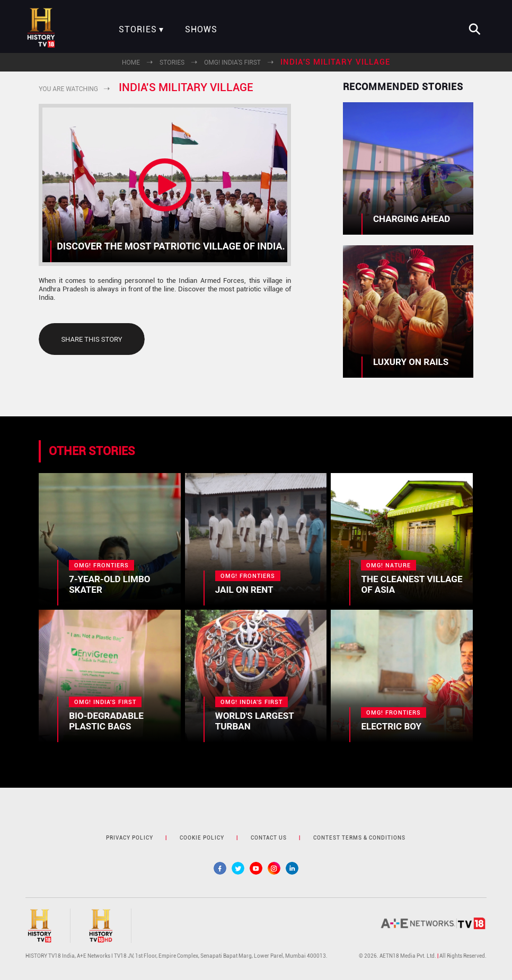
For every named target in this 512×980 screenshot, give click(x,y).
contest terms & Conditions (359, 838)
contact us (269, 838)
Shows (201, 30)
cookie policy (202, 838)
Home (131, 63)
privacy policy (130, 838)
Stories (138, 30)
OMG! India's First (232, 63)
